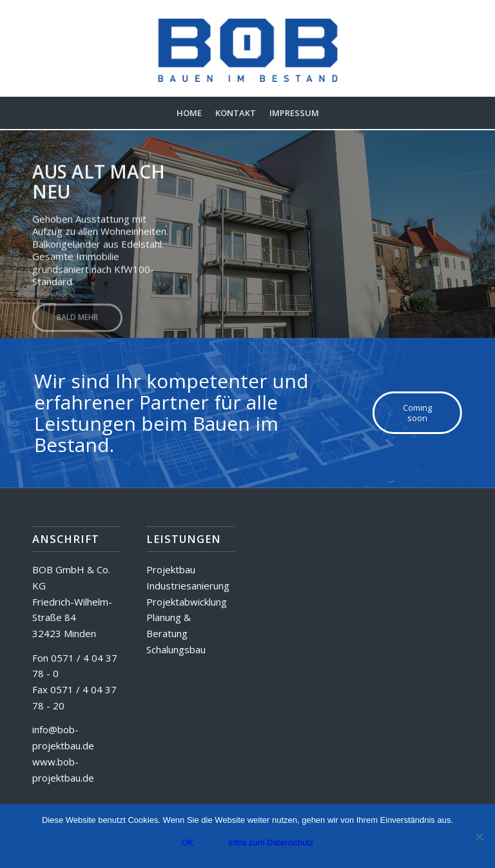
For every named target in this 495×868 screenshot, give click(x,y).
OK (187, 843)
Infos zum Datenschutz (271, 843)
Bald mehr (77, 315)
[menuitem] (189, 113)
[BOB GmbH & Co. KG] (248, 48)
